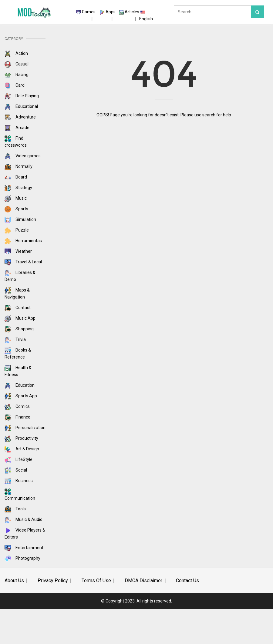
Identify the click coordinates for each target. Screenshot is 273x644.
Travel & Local (23, 262)
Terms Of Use (96, 581)
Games (89, 12)
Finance (17, 417)
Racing (17, 75)
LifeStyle (19, 459)
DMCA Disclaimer (143, 581)
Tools (15, 509)
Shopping (19, 329)
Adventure (20, 117)
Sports (16, 209)
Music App (20, 318)
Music (16, 198)
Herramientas (23, 241)
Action (16, 53)
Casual (17, 64)
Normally (19, 166)
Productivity (21, 438)
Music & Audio (24, 519)
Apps (111, 12)
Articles (132, 12)
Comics (17, 406)
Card (15, 85)
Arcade (17, 128)
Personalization (25, 428)
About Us (14, 581)
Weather (18, 251)
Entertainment (24, 548)
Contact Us (187, 581)
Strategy (18, 188)
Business (19, 481)
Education (20, 385)
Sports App (21, 396)
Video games (23, 156)
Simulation (20, 219)
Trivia (15, 339)
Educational (21, 106)
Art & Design (22, 449)
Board (16, 177)
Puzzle (17, 230)
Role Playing (22, 96)
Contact (18, 308)
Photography (22, 558)
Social (16, 470)
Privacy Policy (53, 581)
